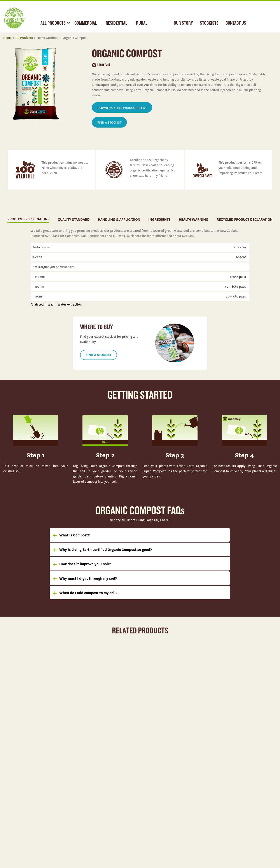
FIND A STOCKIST (109, 123)
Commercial (80, 784)
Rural (76, 804)
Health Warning (219, 814)
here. (165, 520)
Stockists (214, 794)
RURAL (142, 23)
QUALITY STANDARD (74, 220)
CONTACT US (236, 23)
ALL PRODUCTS (53, 23)
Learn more (35, 719)
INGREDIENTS (159, 220)
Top (272, 749)
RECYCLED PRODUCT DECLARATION (245, 220)
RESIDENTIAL (116, 23)
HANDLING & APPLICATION (119, 220)
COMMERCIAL (86, 23)
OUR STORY (183, 23)
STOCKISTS (209, 23)
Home (7, 38)
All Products (24, 38)
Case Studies (149, 794)
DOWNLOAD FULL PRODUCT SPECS (122, 108)
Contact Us (215, 804)
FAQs (212, 784)
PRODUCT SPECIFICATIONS (28, 219)
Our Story (147, 784)
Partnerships (149, 814)
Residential (80, 794)
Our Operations (150, 804)
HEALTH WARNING (193, 220)
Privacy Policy (268, 841)
